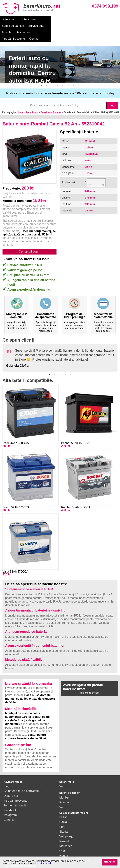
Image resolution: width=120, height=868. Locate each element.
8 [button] (79, 73)
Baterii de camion (51, 19)
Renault (64, 828)
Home (20, 99)
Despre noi (108, 19)
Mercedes (66, 833)
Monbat (64, 785)
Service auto (75, 19)
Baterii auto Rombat (51, 99)
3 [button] (52, 73)
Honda (64, 843)
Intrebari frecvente (16, 788)
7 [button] (74, 73)
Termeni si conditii (15, 792)
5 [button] (63, 73)
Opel (63, 838)
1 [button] (41, 73)
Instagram (10, 802)
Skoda (64, 819)
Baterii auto (9, 19)
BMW (63, 804)
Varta (63, 773)
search (112, 92)
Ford (62, 814)
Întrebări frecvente (13, 26)
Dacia (63, 809)
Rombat (65, 789)
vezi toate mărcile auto (74, 848)
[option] (60, 51)
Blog (7, 773)
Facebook (10, 797)
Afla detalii (45, 864)
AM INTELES (110, 862)
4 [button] (57, 73)
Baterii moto (28, 19)
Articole (92, 19)
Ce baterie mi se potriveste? (22, 778)
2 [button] (47, 73)
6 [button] (68, 73)
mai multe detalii (90, 680)
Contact (34, 26)
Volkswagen (67, 823)
